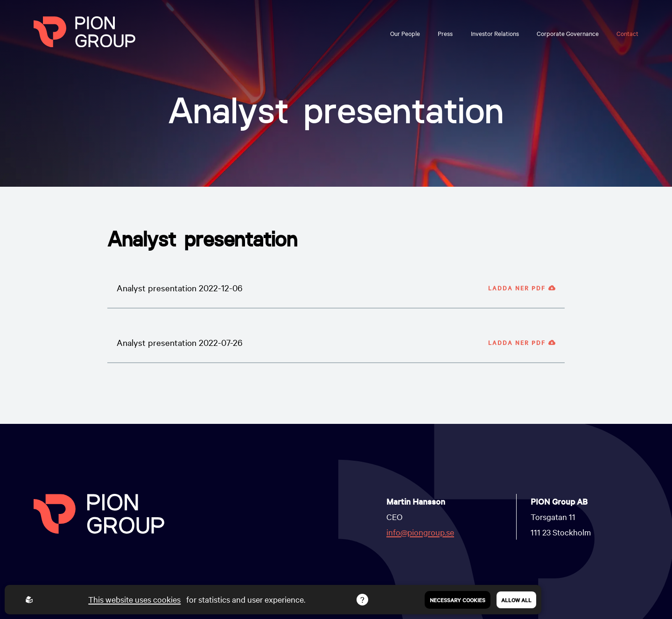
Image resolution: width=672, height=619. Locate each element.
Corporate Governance (568, 33)
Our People (405, 33)
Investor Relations (495, 33)
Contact (627, 33)
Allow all (516, 600)
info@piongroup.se (420, 532)
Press (445, 33)
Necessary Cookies (458, 600)
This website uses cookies (134, 599)
